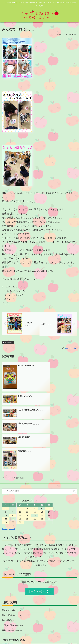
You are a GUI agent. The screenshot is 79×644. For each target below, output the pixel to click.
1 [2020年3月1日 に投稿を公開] (6, 457)
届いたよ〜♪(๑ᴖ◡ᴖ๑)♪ (13, 558)
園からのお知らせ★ (17, 616)
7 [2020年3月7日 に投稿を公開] (49, 457)
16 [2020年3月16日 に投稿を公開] (13, 463)
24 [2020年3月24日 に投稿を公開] (20, 467)
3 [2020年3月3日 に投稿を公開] (20, 457)
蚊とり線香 (8, 569)
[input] (39, 439)
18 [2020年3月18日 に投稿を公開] (27, 463)
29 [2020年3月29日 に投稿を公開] (6, 470)
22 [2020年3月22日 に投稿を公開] (6, 467)
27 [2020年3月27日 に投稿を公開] (42, 467)
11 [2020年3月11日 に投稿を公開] (27, 460)
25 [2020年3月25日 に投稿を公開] (27, 467)
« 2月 (5, 477)
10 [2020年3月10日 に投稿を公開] (20, 460)
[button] (74, 439)
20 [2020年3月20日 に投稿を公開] (42, 463)
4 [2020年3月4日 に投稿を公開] (27, 457)
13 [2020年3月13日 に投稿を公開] (42, 460)
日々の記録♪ (8, 343)
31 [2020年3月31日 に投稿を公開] (20, 470)
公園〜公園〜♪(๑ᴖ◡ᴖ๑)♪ (15, 575)
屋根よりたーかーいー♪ (14, 580)
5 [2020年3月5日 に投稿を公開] (35, 457)
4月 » (12, 477)
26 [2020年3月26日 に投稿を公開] (35, 467)
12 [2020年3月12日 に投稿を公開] (35, 460)
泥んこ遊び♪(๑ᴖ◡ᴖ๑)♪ (13, 564)
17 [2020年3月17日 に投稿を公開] (20, 463)
